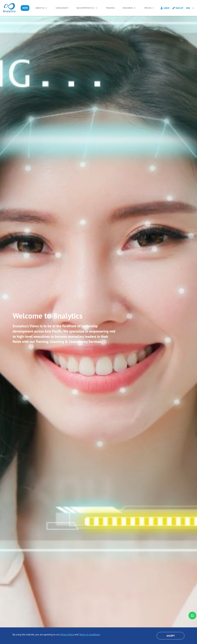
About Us (41, 8)
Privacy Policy (67, 634)
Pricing (149, 8)
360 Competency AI (86, 8)
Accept (171, 636)
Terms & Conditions (90, 634)
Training (111, 8)
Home (25, 8)
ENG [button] (188, 8)
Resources (129, 8)
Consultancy (62, 8)
